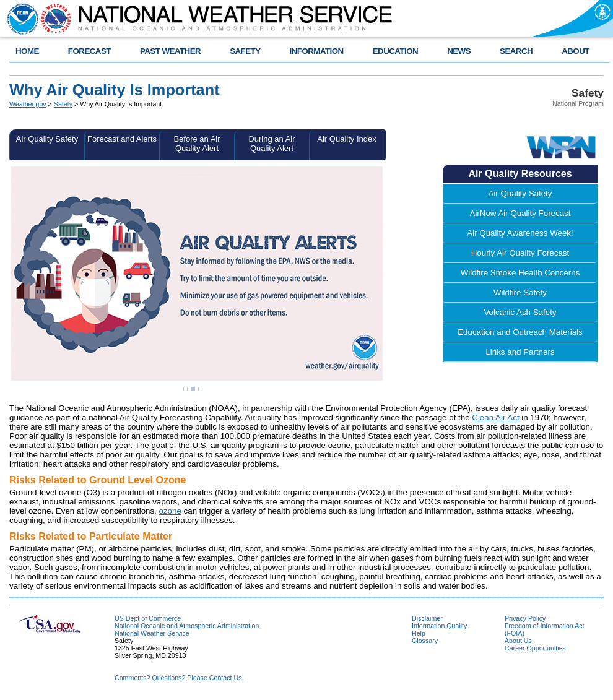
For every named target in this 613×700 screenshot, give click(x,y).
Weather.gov (28, 104)
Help (419, 633)
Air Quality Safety (47, 139)
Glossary (425, 641)
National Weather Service (152, 633)
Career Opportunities (535, 648)
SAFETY (245, 51)
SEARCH (516, 51)
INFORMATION (317, 51)
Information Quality (439, 626)
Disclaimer (427, 618)
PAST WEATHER (170, 51)
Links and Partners (520, 352)
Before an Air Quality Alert (197, 144)
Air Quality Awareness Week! (520, 233)
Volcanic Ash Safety (520, 312)
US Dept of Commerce (148, 618)
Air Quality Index (346, 139)
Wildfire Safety (520, 292)
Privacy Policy (525, 618)
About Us (518, 641)
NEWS (459, 51)
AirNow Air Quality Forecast (520, 213)
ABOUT (576, 51)
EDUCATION (395, 51)
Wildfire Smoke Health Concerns (520, 273)
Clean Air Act (495, 417)
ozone (170, 511)
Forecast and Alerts (122, 139)
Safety (63, 104)
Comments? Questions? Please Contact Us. (179, 678)
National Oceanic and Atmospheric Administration (187, 626)
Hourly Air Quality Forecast (520, 253)
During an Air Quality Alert (272, 144)
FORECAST (89, 51)
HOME (27, 51)
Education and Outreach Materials (520, 332)
